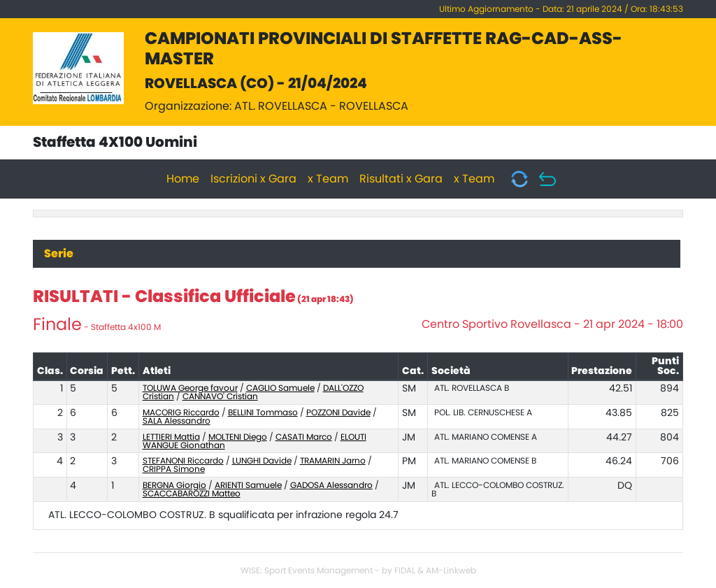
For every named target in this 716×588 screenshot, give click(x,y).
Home (183, 179)
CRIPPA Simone (174, 469)
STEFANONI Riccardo (183, 461)
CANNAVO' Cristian (220, 396)
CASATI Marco (304, 437)
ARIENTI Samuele (248, 485)
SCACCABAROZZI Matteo (192, 494)
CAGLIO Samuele (280, 388)
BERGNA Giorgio (174, 485)
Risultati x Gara (401, 179)
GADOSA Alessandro (331, 485)
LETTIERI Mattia (171, 437)
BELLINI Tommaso (263, 413)
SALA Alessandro (177, 421)
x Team (328, 179)
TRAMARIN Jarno (333, 461)
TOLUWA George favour (190, 388)
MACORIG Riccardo (181, 413)
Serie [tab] (59, 254)
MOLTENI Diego (238, 437)
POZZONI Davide (338, 413)
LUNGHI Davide (262, 461)
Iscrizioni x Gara (253, 179)
